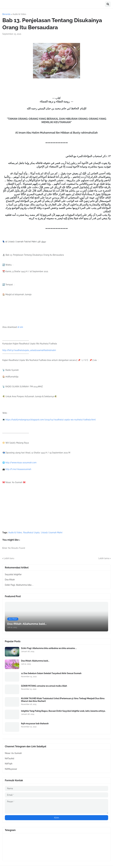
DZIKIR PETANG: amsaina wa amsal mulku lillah (44, 686)
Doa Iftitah (10, 580)
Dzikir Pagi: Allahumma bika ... (19, 585)
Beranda (6, 14)
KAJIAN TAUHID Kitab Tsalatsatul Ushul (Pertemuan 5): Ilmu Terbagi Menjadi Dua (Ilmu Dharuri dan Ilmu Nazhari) (63, 700)
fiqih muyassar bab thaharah (35, 724)
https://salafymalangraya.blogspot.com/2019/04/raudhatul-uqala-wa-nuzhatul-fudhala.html (51, 420)
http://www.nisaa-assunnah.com (21, 463)
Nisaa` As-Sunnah (13, 753)
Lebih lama (104, 558)
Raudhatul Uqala (31, 533)
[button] (108, 4)
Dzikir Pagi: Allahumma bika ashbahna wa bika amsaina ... (49, 648)
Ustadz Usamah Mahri (52, 533)
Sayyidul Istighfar (13, 574)
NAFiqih (9, 764)
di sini (20, 327)
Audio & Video (19, 14)
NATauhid (9, 758)
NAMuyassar (11, 769)
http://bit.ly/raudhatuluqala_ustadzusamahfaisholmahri (29, 350)
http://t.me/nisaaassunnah (18, 469)
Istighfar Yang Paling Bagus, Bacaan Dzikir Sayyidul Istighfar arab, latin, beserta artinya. (63, 711)
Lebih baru (9, 558)
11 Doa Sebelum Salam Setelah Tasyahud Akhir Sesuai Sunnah (51, 673)
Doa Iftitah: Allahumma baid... (35, 661)
